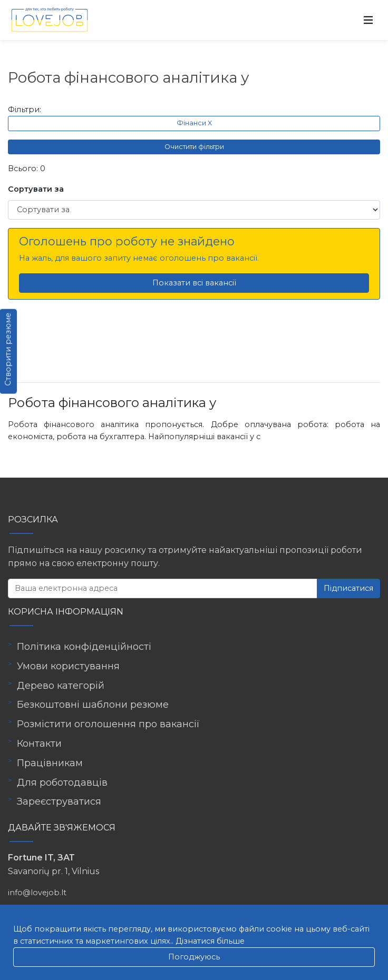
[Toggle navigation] (368, 20)
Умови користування (68, 666)
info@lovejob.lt (37, 893)
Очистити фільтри (194, 147)
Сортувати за (36, 189)
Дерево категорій (61, 686)
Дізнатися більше (210, 941)
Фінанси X (194, 123)
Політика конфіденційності (84, 647)
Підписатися (348, 588)
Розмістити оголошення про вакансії (108, 724)
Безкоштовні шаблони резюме (93, 705)
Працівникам (50, 763)
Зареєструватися (59, 801)
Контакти (39, 744)
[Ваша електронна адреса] (163, 588)
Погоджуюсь (194, 957)
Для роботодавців (62, 783)
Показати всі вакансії (194, 283)
